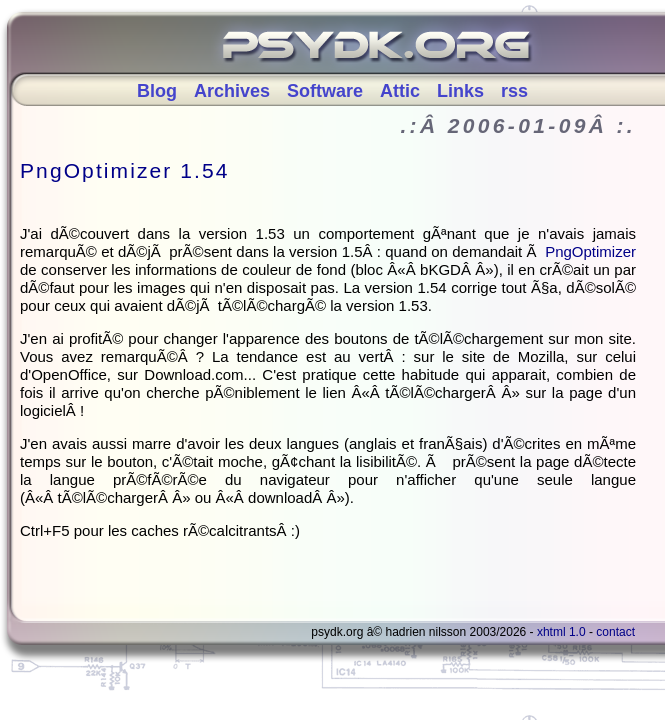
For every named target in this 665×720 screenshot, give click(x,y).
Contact (615, 632)
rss (514, 91)
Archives (232, 91)
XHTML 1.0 (561, 632)
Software (325, 91)
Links (460, 91)
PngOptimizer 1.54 (125, 170)
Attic (400, 91)
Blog (157, 91)
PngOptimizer (590, 251)
